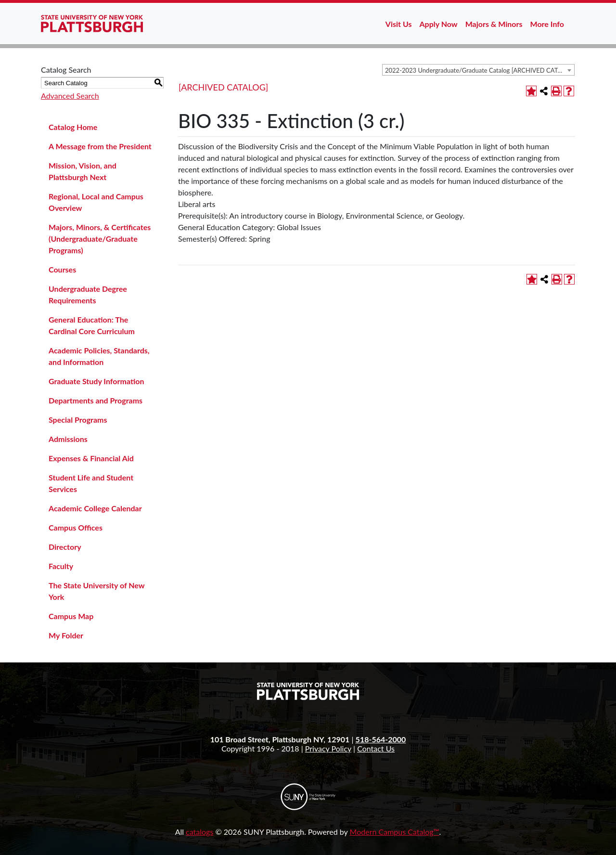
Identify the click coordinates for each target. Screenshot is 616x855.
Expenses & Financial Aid (91, 458)
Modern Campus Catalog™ (395, 832)
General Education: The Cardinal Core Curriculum (92, 325)
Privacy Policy (328, 748)
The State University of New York (96, 591)
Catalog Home (73, 127)
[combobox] (478, 70)
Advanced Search (70, 96)
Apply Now (439, 24)
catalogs (199, 832)
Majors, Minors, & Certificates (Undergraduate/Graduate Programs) (100, 239)
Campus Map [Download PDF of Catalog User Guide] (71, 616)
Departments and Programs (96, 400)
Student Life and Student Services (91, 483)
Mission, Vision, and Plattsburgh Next (83, 171)
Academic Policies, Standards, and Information (99, 356)
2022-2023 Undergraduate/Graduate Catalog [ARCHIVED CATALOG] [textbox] (480, 70)
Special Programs (78, 420)
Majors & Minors (494, 24)
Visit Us (399, 24)
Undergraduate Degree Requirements (88, 294)
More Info (547, 24)
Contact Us (376, 748)
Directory (65, 547)
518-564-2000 (381, 739)
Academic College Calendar (95, 508)
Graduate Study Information (96, 381)
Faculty (61, 566)
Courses (62, 269)
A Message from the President (100, 146)
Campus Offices (76, 527)
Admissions (68, 439)
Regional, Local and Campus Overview (96, 202)
